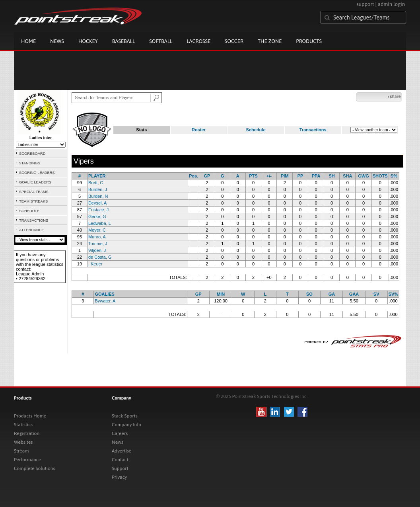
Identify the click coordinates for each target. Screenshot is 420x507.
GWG (364, 176)
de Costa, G (100, 257)
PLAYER (97, 176)
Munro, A (97, 237)
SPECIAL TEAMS (34, 192)
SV (376, 294)
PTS (253, 176)
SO (309, 294)
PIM (285, 176)
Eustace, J (98, 210)
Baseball (124, 41)
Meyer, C (97, 230)
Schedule (256, 130)
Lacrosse (198, 41)
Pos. (193, 176)
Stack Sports (125, 416)
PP (300, 176)
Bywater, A (105, 301)
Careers (120, 433)
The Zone (270, 41)
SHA (347, 176)
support (365, 4)
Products (309, 41)
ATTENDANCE (32, 230)
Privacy (119, 477)
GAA (354, 294)
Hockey (88, 41)
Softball (161, 41)
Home (28, 41)
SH (332, 176)
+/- (269, 176)
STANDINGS (30, 163)
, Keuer (95, 264)
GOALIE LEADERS (35, 182)
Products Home (30, 416)
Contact (120, 460)
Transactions (313, 130)
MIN (221, 294)
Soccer (234, 41)
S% (394, 176)
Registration (27, 433)
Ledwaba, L (100, 223)
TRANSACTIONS (34, 220)
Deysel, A (97, 203)
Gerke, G (97, 216)
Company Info (126, 425)
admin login (391, 4)
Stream (21, 451)
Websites (23, 442)
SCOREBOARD (32, 154)
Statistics (23, 425)
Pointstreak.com (78, 17)
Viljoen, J (97, 250)
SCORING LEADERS (37, 173)
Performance (27, 460)
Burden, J (98, 189)
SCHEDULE (29, 211)
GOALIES (105, 294)
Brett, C (96, 183)
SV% (393, 294)
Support (120, 468)
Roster (199, 130)
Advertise (122, 451)
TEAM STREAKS (33, 201)
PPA (316, 176)
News (57, 41)
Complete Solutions (34, 468)
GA (332, 294)
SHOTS (380, 176)
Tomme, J (98, 244)
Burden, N (98, 196)
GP (207, 176)
